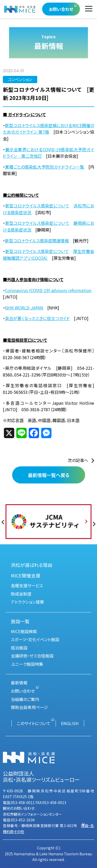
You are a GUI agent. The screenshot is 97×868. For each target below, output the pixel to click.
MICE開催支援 (26, 575)
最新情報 (19, 683)
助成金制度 (21, 594)
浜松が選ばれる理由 (32, 565)
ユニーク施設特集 (27, 664)
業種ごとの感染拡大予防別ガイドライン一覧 (44, 167)
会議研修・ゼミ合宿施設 (32, 656)
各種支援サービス (27, 585)
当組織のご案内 (25, 699)
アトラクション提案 (27, 602)
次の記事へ (78, 460)
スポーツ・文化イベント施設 (35, 639)
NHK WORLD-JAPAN (24, 308)
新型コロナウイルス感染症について (37, 206)
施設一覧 (20, 621)
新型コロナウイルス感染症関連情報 (37, 241)
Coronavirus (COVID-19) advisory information (48, 290)
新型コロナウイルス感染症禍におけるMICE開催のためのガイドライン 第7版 (48, 129)
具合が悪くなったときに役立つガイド (37, 318)
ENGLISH (70, 723)
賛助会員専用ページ (29, 707)
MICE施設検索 (24, 631)
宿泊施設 (19, 648)
